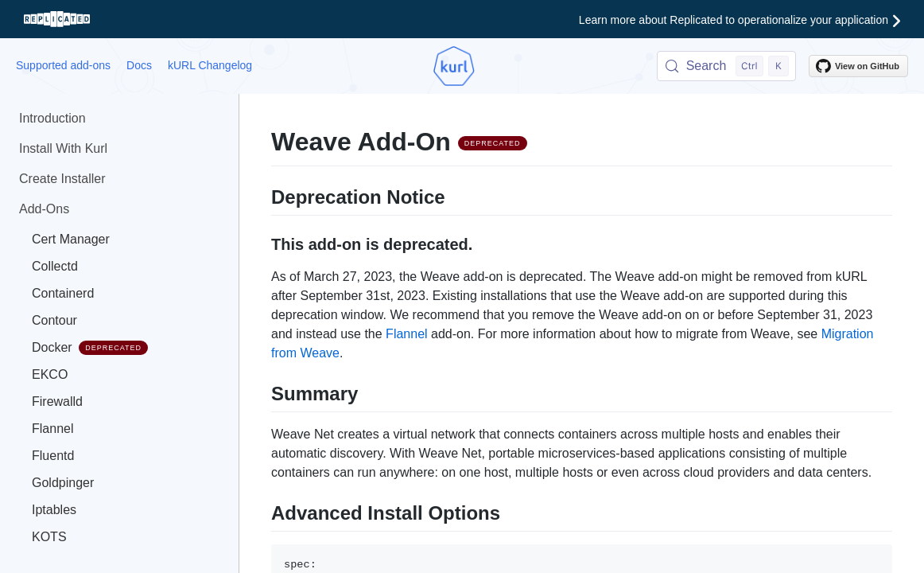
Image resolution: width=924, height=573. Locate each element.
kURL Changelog (210, 65)
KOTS (49, 537)
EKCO (50, 374)
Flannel (52, 429)
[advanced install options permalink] (263, 511)
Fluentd (53, 456)
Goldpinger (63, 483)
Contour (54, 320)
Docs (139, 65)
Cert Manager (71, 239)
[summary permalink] (263, 392)
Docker (90, 348)
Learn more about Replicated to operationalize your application (740, 20)
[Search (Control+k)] (726, 66)
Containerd (63, 293)
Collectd (55, 266)
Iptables (54, 510)
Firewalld (57, 401)
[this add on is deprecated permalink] (263, 243)
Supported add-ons (63, 65)
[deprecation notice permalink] (263, 195)
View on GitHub (858, 66)
